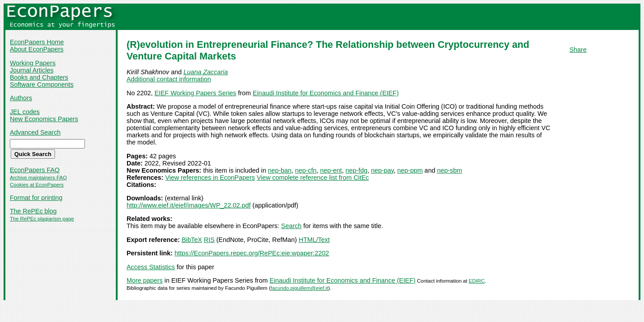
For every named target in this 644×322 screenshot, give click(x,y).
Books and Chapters (39, 77)
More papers (145, 280)
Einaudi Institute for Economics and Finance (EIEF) (326, 93)
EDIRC (477, 281)
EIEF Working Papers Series (195, 93)
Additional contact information (169, 79)
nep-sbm (449, 170)
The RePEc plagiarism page (42, 219)
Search (292, 226)
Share (578, 50)
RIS (209, 240)
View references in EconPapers (210, 178)
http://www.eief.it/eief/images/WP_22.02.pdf (189, 205)
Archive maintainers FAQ (38, 178)
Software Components (42, 85)
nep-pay (382, 170)
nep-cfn (306, 170)
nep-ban (280, 170)
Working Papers (33, 63)
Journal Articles (32, 70)
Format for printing (36, 198)
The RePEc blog (33, 211)
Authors (21, 98)
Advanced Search (35, 132)
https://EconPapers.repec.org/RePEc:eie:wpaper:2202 (252, 253)
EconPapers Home (37, 42)
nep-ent (331, 170)
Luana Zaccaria (205, 72)
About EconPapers (37, 49)
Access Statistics (151, 267)
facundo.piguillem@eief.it (299, 288)
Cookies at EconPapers (37, 185)
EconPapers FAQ (35, 170)
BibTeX (192, 240)
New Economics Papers (44, 119)
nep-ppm (410, 170)
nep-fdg (357, 170)
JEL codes (25, 112)
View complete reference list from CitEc (313, 178)
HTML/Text (314, 240)
